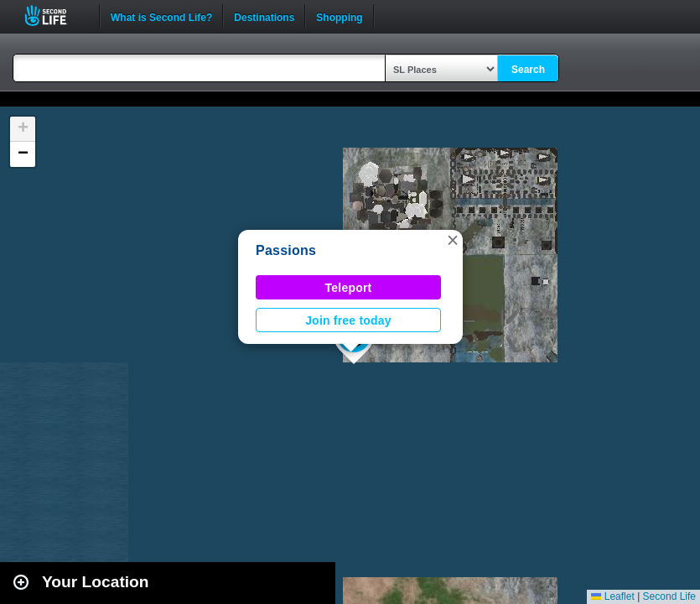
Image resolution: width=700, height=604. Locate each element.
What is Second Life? (161, 16)
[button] (453, 240)
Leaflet (612, 596)
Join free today (348, 320)
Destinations (264, 16)
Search (528, 70)
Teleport (349, 288)
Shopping (339, 16)
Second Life (55, 16)
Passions (286, 250)
